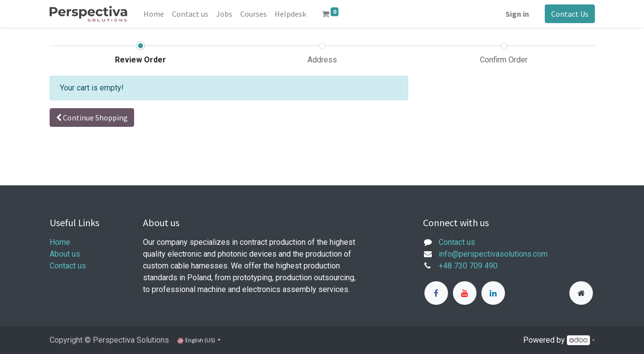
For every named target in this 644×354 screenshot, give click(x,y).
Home (60, 242)
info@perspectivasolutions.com (493, 254)
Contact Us (570, 14)
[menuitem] (154, 14)
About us (65, 254)
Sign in (517, 14)
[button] (92, 118)
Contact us (68, 266)
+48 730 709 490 (468, 266)
